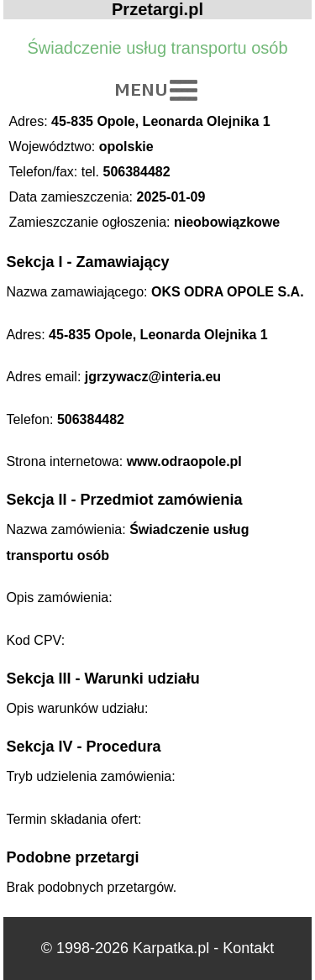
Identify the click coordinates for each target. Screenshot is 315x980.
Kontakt (248, 948)
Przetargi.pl (157, 9)
